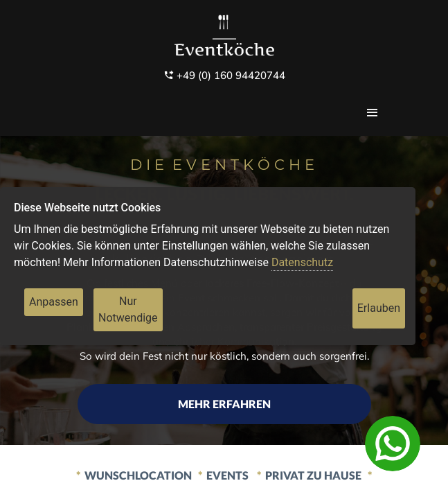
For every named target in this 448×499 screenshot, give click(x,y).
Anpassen (54, 302)
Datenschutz (302, 262)
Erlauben (379, 308)
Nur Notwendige (128, 309)
